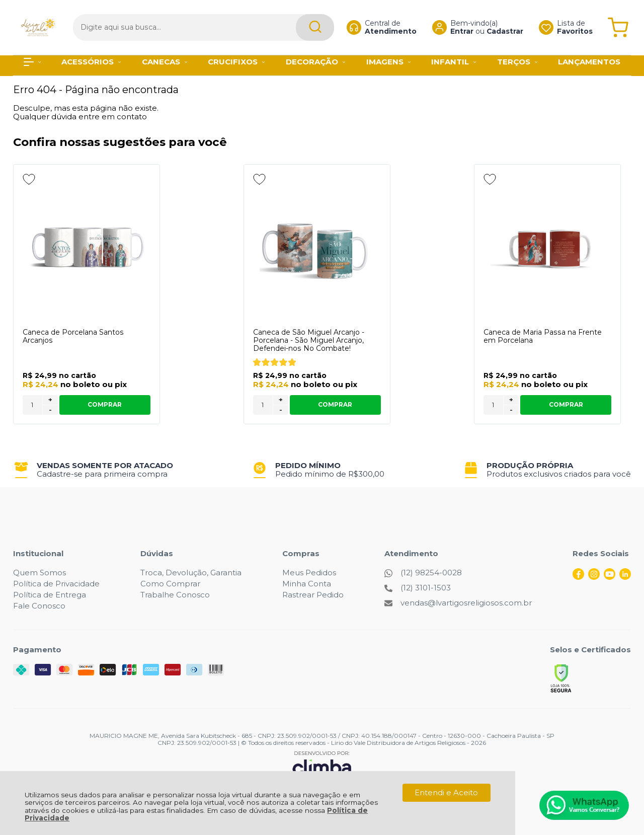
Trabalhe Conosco (175, 595)
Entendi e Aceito (446, 792)
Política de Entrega (50, 595)
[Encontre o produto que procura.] (298, 24)
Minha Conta (307, 584)
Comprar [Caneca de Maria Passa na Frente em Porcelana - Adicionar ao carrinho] (566, 404)
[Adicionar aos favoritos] (29, 179)
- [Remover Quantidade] (50, 410)
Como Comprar (170, 584)
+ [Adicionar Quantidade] (50, 400)
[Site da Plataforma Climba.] (322, 765)
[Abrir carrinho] (618, 24)
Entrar (454, 28)
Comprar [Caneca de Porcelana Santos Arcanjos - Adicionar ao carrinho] (105, 404)
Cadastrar (497, 28)
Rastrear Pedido (313, 595)
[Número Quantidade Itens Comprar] (32, 405)
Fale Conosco (39, 606)
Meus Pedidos (309, 573)
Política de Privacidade (56, 584)
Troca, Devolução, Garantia (191, 573)
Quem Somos (39, 573)
